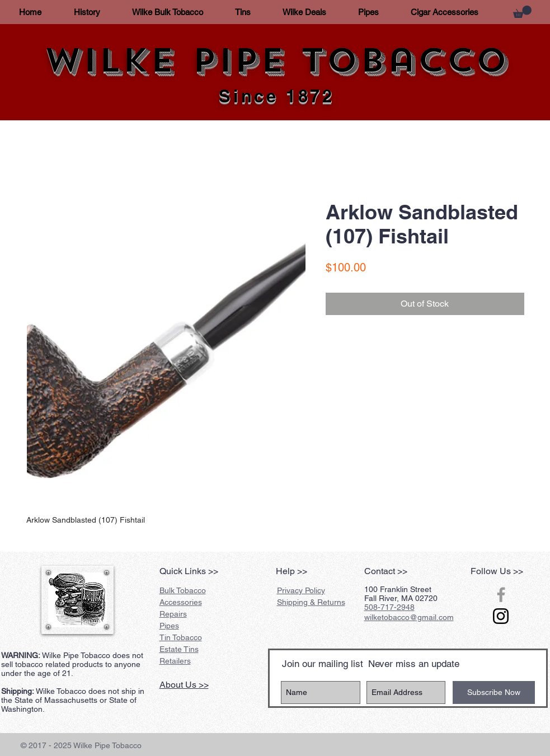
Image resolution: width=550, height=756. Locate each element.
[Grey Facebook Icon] (501, 595)
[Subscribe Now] (494, 692)
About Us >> (184, 685)
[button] (522, 12)
